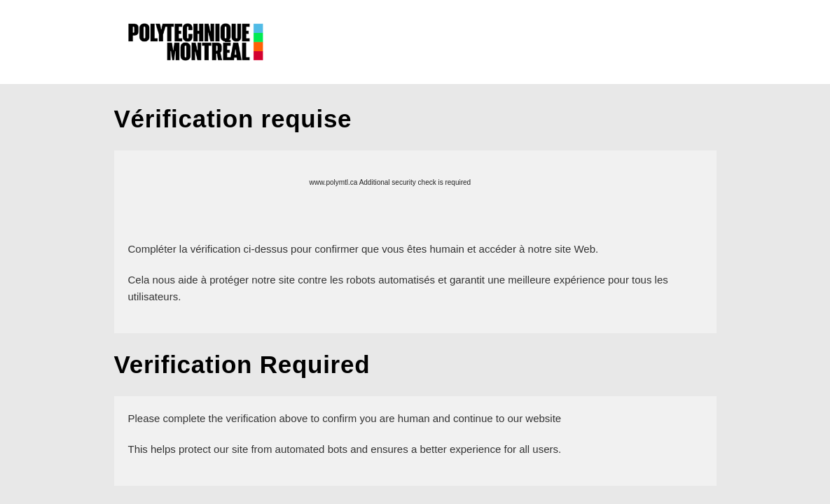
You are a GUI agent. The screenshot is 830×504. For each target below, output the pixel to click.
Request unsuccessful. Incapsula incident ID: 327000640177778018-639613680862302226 (415, 252)
